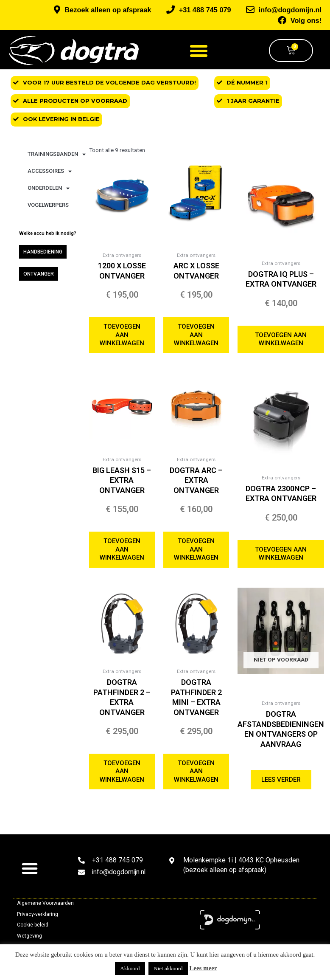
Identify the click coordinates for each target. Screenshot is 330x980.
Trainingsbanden (57, 153)
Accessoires (50, 170)
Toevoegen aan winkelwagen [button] (123, 334)
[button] (199, 49)
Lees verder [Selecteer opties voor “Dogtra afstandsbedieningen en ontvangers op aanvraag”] (286, 783)
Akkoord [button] (130, 968)
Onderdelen (49, 187)
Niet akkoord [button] (168, 968)
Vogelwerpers (48, 204)
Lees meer (203, 968)
